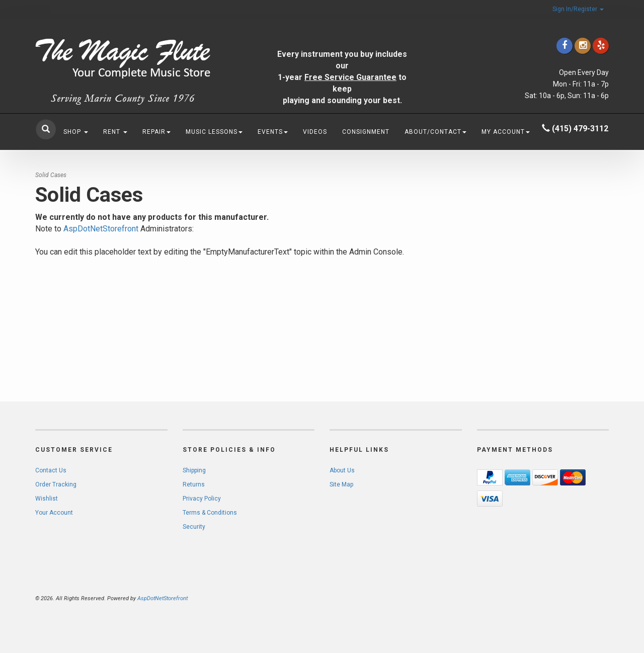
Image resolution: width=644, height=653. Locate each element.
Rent (115, 132)
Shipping (194, 470)
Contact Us (51, 470)
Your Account (54, 513)
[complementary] (571, 598)
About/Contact (435, 132)
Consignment (366, 132)
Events (273, 132)
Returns (194, 484)
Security (194, 527)
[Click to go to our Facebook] (565, 46)
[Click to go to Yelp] (601, 46)
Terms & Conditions (210, 513)
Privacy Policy (202, 499)
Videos (315, 132)
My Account (506, 132)
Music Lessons (214, 132)
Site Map (341, 484)
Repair (156, 132)
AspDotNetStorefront (101, 229)
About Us (342, 470)
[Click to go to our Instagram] (583, 46)
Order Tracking (56, 484)
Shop (76, 132)
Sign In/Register (578, 9)
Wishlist (47, 499)
